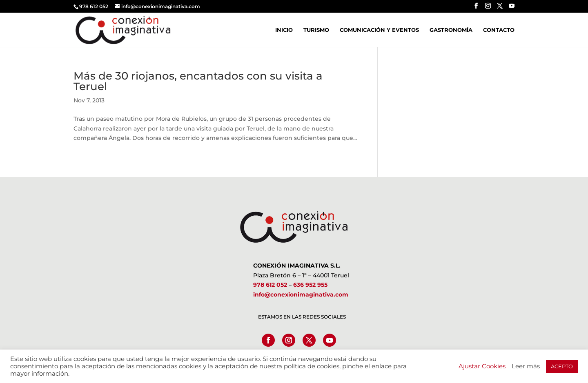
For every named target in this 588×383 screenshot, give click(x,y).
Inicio (284, 30)
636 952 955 (310, 285)
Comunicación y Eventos (379, 30)
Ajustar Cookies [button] (482, 366)
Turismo (316, 30)
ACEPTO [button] (562, 366)
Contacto (499, 30)
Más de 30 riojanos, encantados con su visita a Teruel (198, 81)
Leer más (526, 366)
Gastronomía (451, 30)
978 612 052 (270, 285)
